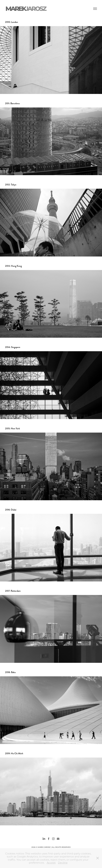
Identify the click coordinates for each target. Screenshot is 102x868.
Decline (63, 863)
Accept (51, 863)
